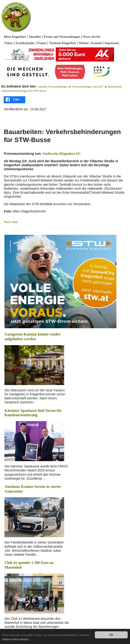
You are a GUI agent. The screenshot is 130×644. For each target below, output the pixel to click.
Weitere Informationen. (30, 639)
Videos (8, 43)
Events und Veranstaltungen (62, 37)
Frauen (42, 43)
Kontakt (97, 43)
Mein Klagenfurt (15, 37)
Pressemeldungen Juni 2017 (88, 87)
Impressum (112, 43)
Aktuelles (35, 37)
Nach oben (11, 222)
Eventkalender (25, 43)
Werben (84, 43)
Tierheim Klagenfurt (62, 43)
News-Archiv (92, 37)
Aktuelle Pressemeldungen (53, 87)
